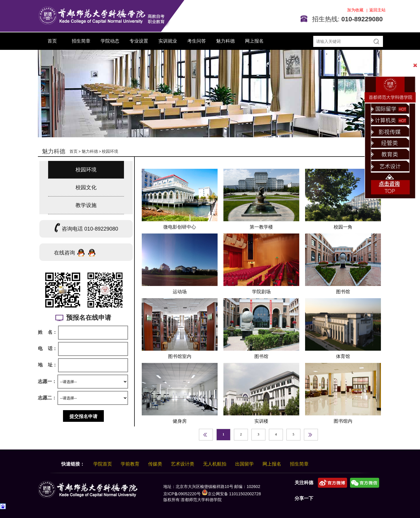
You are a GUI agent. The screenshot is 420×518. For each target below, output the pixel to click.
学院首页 (103, 464)
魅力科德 (225, 41)
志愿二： (47, 398)
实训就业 (168, 41)
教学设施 (86, 205)
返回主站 (377, 10)
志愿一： (47, 381)
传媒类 (155, 464)
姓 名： (48, 332)
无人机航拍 (215, 464)
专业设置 (139, 41)
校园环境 (110, 151)
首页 (52, 41)
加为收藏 (356, 10)
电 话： (48, 348)
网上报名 (254, 41)
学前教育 (130, 464)
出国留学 (244, 464)
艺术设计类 (183, 464)
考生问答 (197, 41)
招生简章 (81, 41)
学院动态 (110, 41)
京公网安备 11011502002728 (231, 494)
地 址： (48, 365)
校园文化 (86, 187)
